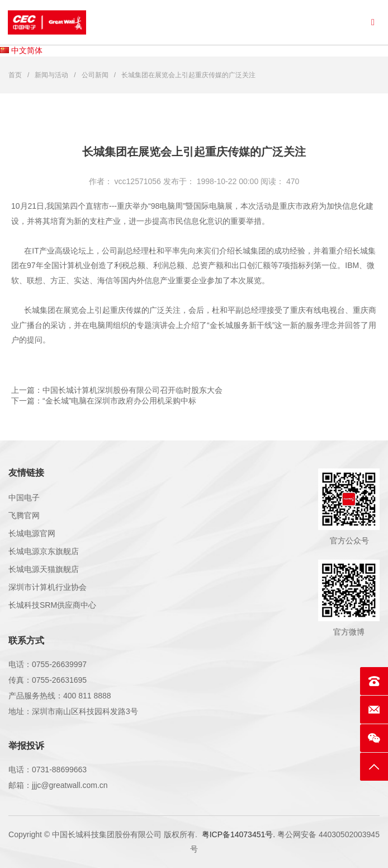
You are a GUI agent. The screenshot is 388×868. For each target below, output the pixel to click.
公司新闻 (95, 75)
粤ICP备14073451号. (239, 834)
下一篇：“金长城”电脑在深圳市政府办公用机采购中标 (104, 401)
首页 (15, 75)
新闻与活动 (51, 75)
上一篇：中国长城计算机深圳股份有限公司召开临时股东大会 (117, 390)
